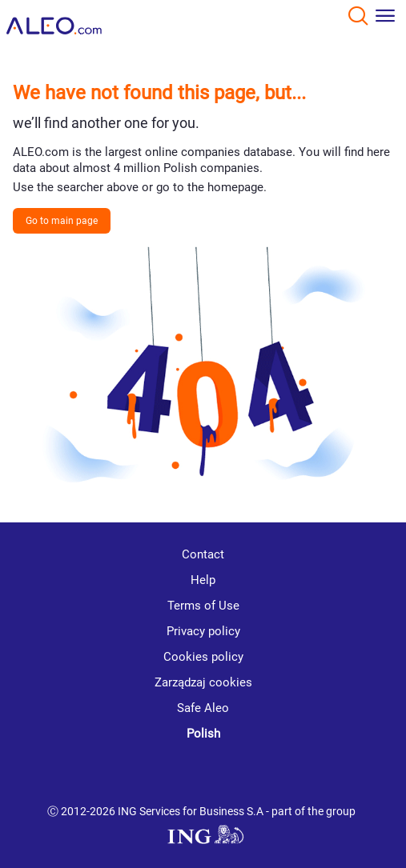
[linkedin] (207, 773)
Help (203, 580)
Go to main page (62, 221)
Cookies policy (203, 657)
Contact (203, 554)
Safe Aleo (203, 708)
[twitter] (263, 773)
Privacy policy (203, 631)
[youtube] (147, 773)
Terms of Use (203, 606)
